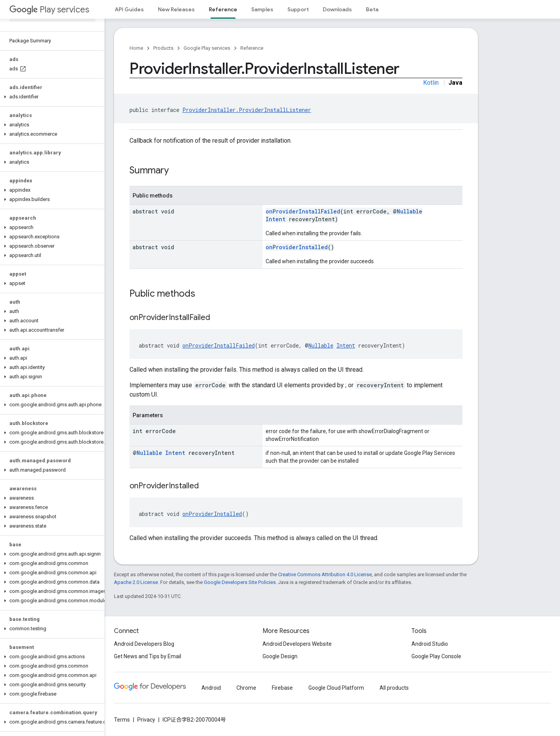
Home (136, 48)
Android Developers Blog (144, 644)
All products (394, 688)
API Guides (129, 9)
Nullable (409, 211)
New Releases (176, 9)
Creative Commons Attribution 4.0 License (325, 574)
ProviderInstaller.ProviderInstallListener (247, 110)
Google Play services (207, 48)
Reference (252, 48)
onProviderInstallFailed (303, 211)
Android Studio (430, 644)
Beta (372, 9)
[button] (51, 97)
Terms (122, 720)
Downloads (337, 9)
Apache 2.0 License (136, 582)
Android (211, 688)
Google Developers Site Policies (240, 582)
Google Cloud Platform (336, 688)
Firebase (282, 688)
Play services (49, 10)
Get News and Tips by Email (148, 656)
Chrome (246, 688)
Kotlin (431, 83)
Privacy (146, 720)
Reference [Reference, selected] (223, 9)
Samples (262, 9)
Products (163, 48)
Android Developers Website (297, 644)
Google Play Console (436, 656)
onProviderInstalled (297, 247)
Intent (276, 219)
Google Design (280, 656)
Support (298, 9)
